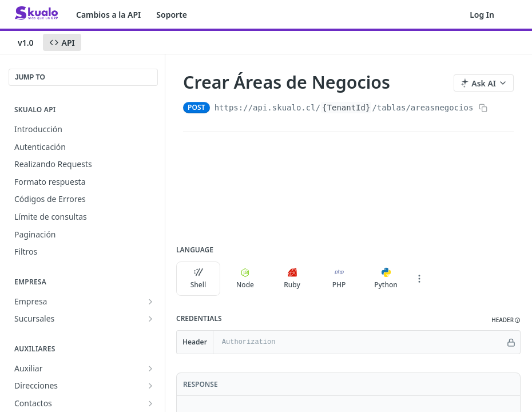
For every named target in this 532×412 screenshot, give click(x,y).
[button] (506, 320)
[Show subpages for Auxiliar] (150, 369)
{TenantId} (346, 108)
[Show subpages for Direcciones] (150, 386)
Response (201, 384)
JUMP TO (30, 77)
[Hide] (511, 342)
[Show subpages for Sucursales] (150, 319)
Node (245, 279)
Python (386, 279)
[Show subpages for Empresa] (150, 302)
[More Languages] (419, 279)
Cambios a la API (108, 15)
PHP (339, 279)
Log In (482, 15)
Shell (198, 279)
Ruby (292, 279)
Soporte (172, 15)
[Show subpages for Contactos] (150, 403)
